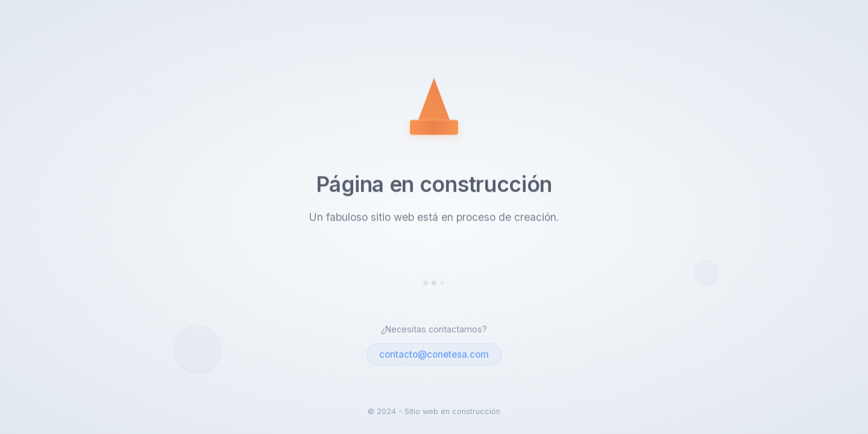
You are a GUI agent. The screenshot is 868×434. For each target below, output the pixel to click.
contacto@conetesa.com (434, 355)
